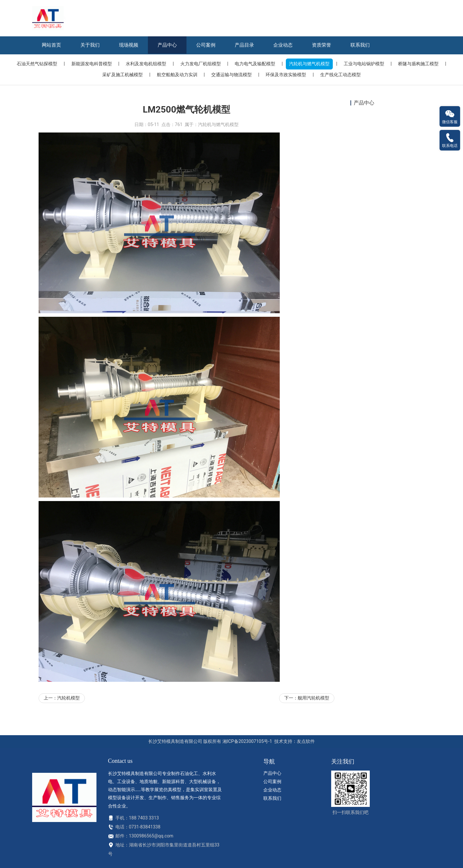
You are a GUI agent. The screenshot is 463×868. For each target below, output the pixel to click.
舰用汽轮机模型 (313, 719)
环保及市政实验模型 (286, 75)
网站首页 (51, 45)
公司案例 (206, 45)
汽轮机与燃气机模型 (309, 64)
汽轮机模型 (68, 719)
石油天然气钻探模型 (37, 64)
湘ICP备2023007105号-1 (247, 741)
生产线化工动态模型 (340, 75)
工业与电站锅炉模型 (364, 64)
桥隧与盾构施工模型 (418, 64)
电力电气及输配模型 (255, 64)
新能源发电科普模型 (92, 64)
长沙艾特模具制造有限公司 (175, 741)
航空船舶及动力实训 (177, 75)
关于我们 (90, 45)
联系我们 (360, 45)
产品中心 (167, 45)
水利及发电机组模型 (146, 64)
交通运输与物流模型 (232, 75)
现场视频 (129, 45)
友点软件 (306, 741)
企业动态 (283, 45)
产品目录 (244, 45)
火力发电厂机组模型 (201, 64)
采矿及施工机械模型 (123, 75)
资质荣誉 (322, 45)
